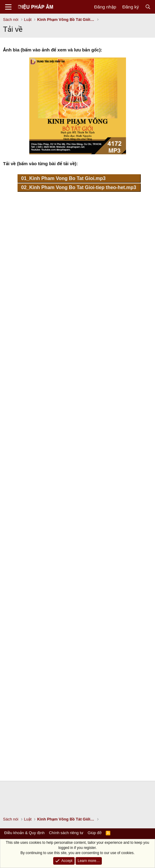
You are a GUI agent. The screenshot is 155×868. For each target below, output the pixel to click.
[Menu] (8, 7)
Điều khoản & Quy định (24, 833)
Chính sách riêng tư (66, 833)
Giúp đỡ (95, 833)
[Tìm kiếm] (148, 7)
